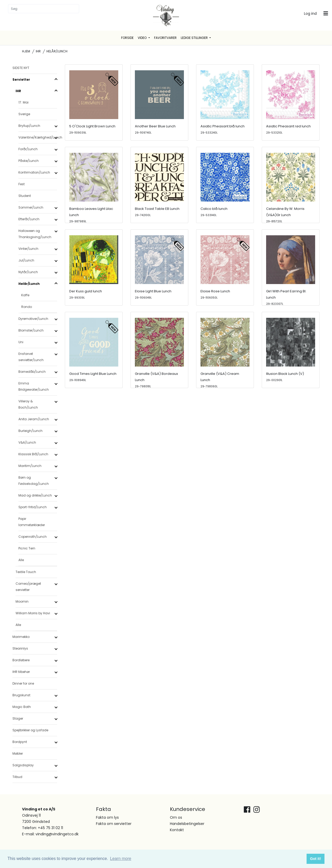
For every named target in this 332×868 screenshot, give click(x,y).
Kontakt (177, 830)
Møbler (18, 753)
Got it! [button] (315, 859)
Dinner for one (23, 683)
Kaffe (25, 295)
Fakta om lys (107, 817)
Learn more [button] (121, 859)
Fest (22, 184)
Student (25, 196)
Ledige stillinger (195, 38)
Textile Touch (26, 572)
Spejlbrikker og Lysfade (30, 730)
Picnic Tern (27, 548)
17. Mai (23, 102)
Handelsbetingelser (187, 824)
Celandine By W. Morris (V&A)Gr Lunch (285, 215)
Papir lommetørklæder (32, 522)
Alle (21, 560)
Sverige (24, 114)
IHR (38, 51)
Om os (176, 817)
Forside (127, 38)
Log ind (310, 13)
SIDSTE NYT (21, 68)
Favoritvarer (165, 38)
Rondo (27, 307)
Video (143, 38)
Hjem (26, 51)
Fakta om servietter (114, 824)
